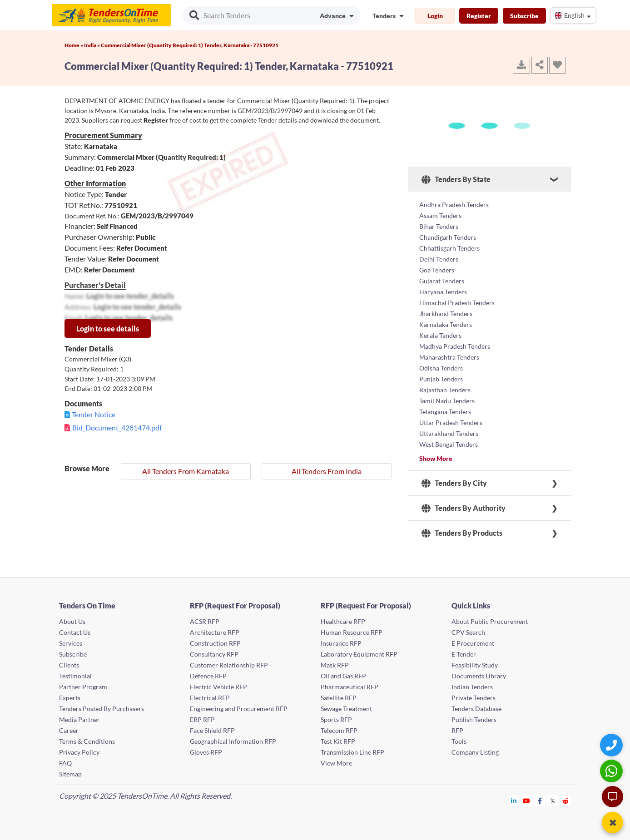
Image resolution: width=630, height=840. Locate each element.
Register (479, 16)
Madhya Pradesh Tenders (455, 346)
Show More (436, 458)
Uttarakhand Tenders (449, 433)
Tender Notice (94, 414)
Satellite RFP (339, 698)
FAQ (65, 763)
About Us (72, 621)
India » (92, 45)
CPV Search (468, 632)
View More (336, 763)
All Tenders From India (327, 471)
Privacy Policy (79, 752)
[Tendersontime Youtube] (527, 801)
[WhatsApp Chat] (613, 771)
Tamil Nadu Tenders (447, 401)
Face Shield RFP (212, 730)
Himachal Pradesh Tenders (457, 303)
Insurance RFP (341, 643)
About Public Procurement (490, 621)
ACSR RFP (205, 621)
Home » (74, 45)
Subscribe (524, 16)
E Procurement (473, 643)
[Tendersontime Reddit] (566, 801)
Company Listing (475, 752)
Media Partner (79, 719)
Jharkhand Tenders (446, 314)
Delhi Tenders (439, 259)
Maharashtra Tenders (449, 357)
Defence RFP (208, 676)
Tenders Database (476, 709)
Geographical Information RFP (233, 741)
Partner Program (83, 687)
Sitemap (70, 774)
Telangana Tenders (445, 412)
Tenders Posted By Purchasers (102, 709)
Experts (70, 698)
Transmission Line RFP (352, 752)
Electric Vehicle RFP (218, 687)
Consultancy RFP (214, 654)
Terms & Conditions (87, 741)
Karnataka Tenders (446, 324)
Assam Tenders (440, 215)
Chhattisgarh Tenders (449, 248)
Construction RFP (215, 643)
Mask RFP (335, 665)
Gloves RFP (206, 752)
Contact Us (75, 632)
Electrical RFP (210, 698)
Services (71, 643)
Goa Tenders (437, 270)
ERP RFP (202, 719)
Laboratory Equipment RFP (359, 654)
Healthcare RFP (343, 621)
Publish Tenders (474, 719)
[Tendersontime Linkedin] (514, 801)
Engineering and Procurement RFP (239, 709)
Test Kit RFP (338, 741)
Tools (459, 741)
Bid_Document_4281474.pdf (117, 427)
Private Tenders (474, 698)
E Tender (464, 654)
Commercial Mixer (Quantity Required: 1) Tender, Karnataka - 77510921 (190, 45)
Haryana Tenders (443, 292)
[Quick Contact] (613, 745)
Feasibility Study (475, 665)
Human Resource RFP (352, 632)
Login (435, 16)
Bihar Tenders (439, 226)
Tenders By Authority (464, 508)
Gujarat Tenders (442, 281)
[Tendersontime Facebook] (540, 801)
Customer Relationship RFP (229, 665)
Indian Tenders (472, 687)
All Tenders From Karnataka (186, 471)
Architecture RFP (215, 632)
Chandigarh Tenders (448, 237)
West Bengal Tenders (449, 444)
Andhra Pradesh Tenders (454, 205)
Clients (69, 665)
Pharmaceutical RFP (350, 687)
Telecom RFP (339, 730)
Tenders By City (454, 483)
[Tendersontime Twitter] (553, 801)
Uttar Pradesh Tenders (451, 422)
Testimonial (75, 676)
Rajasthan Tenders (445, 390)
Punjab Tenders (441, 379)
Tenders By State (456, 179)
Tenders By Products (462, 533)
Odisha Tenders (441, 368)
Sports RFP (336, 719)
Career (69, 730)
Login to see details (108, 329)
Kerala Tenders (440, 335)
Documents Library (479, 676)
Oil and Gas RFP (343, 676)
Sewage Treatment (346, 709)
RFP (457, 730)
